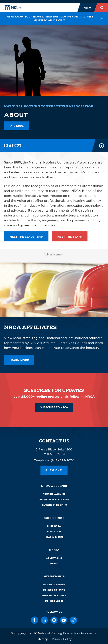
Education (54, 531)
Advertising (54, 558)
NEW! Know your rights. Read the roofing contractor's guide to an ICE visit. (55, 18)
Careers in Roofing (54, 505)
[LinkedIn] (44, 620)
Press (54, 563)
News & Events (54, 537)
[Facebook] (34, 620)
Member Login (54, 601)
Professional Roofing (54, 499)
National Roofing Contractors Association (49, 106)
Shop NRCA (54, 526)
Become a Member (54, 585)
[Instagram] (54, 620)
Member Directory (54, 595)
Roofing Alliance (54, 494)
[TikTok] (74, 620)
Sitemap (42, 639)
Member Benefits (54, 590)
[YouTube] (64, 620)
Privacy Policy (62, 639)
